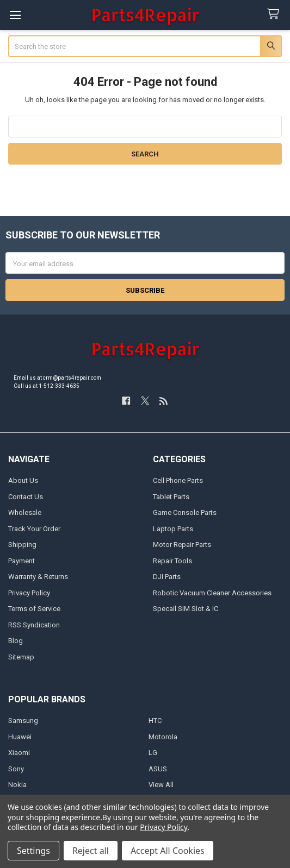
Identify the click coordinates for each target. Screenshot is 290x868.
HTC (155, 721)
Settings (33, 851)
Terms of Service (34, 609)
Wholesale (25, 512)
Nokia (17, 785)
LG (153, 753)
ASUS (158, 769)
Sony (16, 769)
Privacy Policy (29, 593)
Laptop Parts (173, 529)
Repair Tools (172, 561)
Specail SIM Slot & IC (186, 609)
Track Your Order (34, 529)
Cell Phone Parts (178, 480)
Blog (16, 641)
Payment (21, 561)
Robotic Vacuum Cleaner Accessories (212, 593)
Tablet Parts (171, 497)
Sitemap (21, 657)
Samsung (23, 721)
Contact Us (26, 497)
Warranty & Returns (38, 577)
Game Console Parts (185, 512)
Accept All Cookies (168, 851)
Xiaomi (19, 753)
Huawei (20, 737)
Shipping (22, 545)
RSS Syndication (34, 625)
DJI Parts (167, 577)
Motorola (163, 737)
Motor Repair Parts (182, 545)
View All (161, 785)
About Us (23, 480)
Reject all (91, 851)
